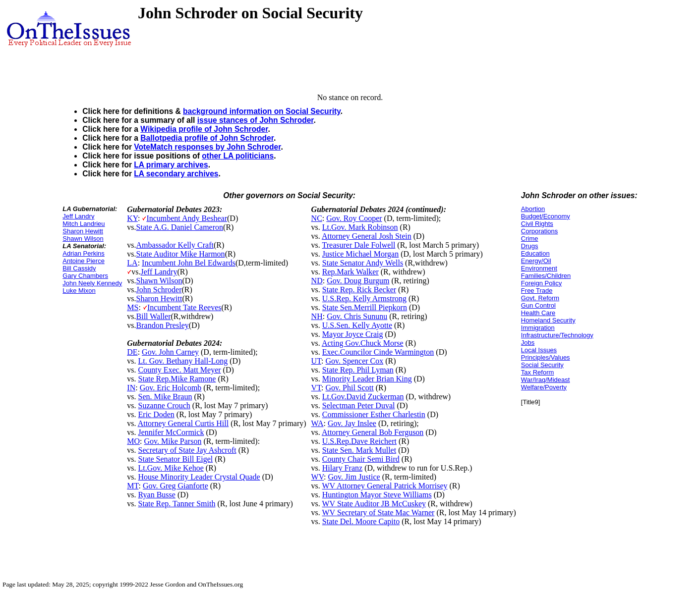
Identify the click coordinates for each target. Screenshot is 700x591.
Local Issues (539, 350)
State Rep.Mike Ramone (177, 379)
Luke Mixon (79, 291)
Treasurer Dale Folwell (359, 245)
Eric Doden (156, 414)
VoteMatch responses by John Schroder (207, 147)
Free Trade (537, 291)
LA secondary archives (176, 174)
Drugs (530, 246)
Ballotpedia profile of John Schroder (207, 138)
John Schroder (159, 290)
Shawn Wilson (83, 239)
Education (535, 253)
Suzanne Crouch (164, 405)
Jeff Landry (78, 216)
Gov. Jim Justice (354, 477)
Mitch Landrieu (84, 224)
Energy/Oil (536, 261)
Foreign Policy (541, 283)
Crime (530, 239)
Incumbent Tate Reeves (184, 307)
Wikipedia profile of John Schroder (204, 129)
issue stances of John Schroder (256, 120)
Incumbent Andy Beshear (187, 218)
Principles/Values (546, 357)
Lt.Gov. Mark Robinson (360, 227)
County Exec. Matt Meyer (180, 370)
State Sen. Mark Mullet (359, 450)
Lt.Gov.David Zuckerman (363, 397)
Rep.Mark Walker (350, 272)
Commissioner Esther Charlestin (374, 414)
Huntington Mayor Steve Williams (377, 495)
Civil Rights (537, 224)
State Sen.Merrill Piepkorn (365, 307)
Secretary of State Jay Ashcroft (187, 450)
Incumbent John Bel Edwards (189, 263)
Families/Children (546, 276)
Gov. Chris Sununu (357, 316)
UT (317, 361)
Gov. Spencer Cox (355, 361)
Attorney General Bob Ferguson (373, 432)
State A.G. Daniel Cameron (180, 227)
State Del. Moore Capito (361, 521)
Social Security (542, 365)
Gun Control (538, 305)
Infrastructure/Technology (557, 335)
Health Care (538, 313)
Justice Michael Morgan (360, 254)
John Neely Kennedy (92, 283)
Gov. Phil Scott (350, 388)
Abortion (533, 209)
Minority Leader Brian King (367, 379)
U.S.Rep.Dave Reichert (359, 441)
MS (133, 307)
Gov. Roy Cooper (354, 218)
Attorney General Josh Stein (367, 236)
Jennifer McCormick (171, 432)
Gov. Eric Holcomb (171, 388)
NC (317, 218)
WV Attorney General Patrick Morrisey (385, 486)
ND (317, 281)
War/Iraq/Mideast (546, 380)
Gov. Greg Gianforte (175, 486)
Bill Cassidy (79, 268)
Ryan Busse (157, 495)
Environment (539, 268)
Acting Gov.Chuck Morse (363, 343)
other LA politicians (238, 156)
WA (318, 423)
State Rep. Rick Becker (359, 290)
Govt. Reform (540, 298)
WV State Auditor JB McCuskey (374, 504)
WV (318, 477)
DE (132, 352)
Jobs (528, 343)
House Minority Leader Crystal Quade (199, 477)
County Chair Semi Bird (361, 459)
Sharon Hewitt (83, 231)
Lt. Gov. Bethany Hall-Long (183, 361)
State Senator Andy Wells (363, 263)
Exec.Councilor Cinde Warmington (378, 352)
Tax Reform (537, 372)
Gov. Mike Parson (173, 441)
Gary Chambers (85, 276)
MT (133, 486)
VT (317, 388)
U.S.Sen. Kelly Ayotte (357, 325)
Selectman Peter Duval (359, 405)
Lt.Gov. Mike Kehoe (171, 468)
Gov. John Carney (170, 352)
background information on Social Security (262, 111)
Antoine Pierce (84, 261)
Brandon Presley (163, 325)
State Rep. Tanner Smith (177, 504)
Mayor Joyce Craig (353, 334)
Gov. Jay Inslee (352, 423)
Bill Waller (154, 316)
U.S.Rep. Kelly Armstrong (364, 298)
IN (131, 388)
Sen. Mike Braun (165, 397)
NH (317, 316)
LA (132, 263)
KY (132, 218)
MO (133, 441)
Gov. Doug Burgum (358, 281)
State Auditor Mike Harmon (181, 254)
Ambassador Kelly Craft (175, 245)
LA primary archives (171, 165)
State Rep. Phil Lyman (358, 370)
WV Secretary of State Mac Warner (379, 512)
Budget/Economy (546, 216)
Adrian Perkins (84, 253)
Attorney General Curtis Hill (183, 423)
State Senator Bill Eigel (176, 459)
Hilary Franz (342, 468)
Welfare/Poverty (544, 387)
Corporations (539, 231)
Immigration (538, 328)
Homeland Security (548, 320)
